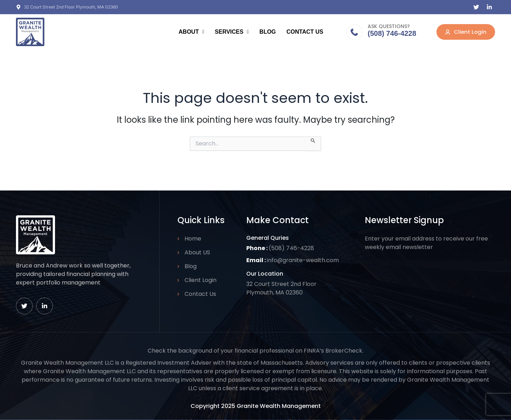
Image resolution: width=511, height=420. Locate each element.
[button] (191, 32)
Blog (268, 32)
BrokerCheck (344, 351)
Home (193, 239)
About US (197, 252)
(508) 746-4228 (392, 33)
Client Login (200, 280)
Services (232, 32)
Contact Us (305, 32)
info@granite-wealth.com (303, 260)
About (191, 32)
